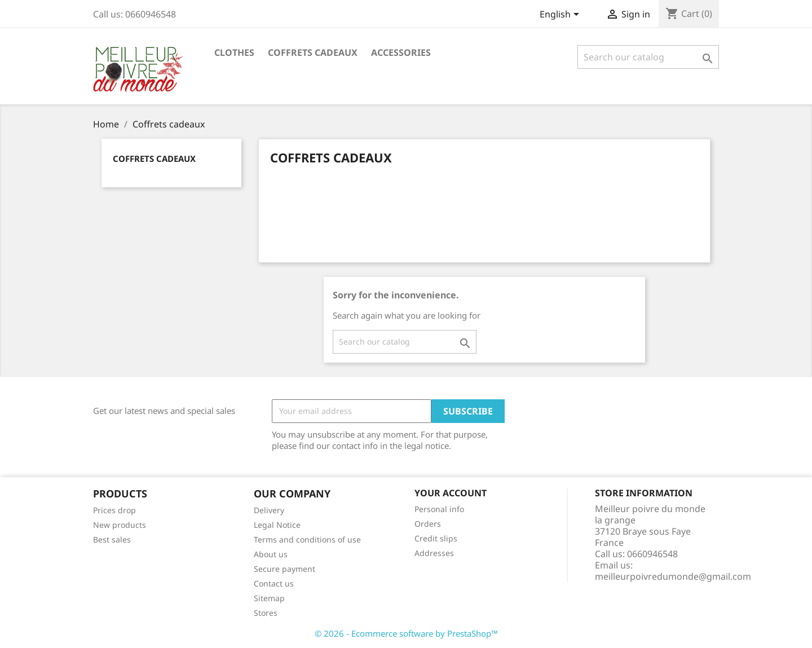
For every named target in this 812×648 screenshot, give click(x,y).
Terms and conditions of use (307, 539)
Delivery (269, 510)
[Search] (648, 57)
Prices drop (114, 510)
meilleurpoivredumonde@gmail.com (673, 576)
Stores (266, 613)
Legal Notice (277, 525)
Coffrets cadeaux (313, 52)
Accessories (401, 52)
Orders (428, 524)
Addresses (434, 553)
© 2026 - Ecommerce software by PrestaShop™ (406, 633)
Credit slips (436, 538)
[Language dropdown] (561, 15)
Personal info (439, 509)
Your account (451, 493)
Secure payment (284, 569)
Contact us (274, 583)
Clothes (234, 52)
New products (120, 525)
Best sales (112, 539)
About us (271, 554)
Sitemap (269, 598)
